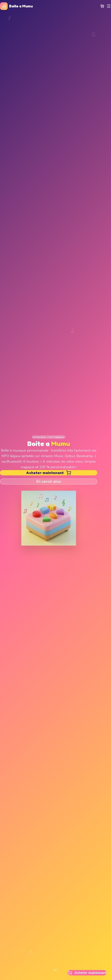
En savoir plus (49, 481)
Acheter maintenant (49, 473)
